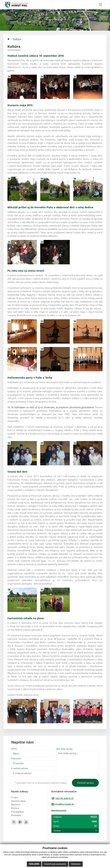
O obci (15, 797)
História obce (18, 801)
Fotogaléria (17, 812)
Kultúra (17, 39)
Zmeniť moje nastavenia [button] (55, 864)
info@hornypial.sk (64, 804)
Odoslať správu (85, 783)
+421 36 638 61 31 (64, 798)
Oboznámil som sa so (41, 783)
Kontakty (16, 815)
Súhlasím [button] (34, 864)
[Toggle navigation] (100, 5)
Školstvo (16, 805)
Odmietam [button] (76, 864)
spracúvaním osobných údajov (52, 783)
